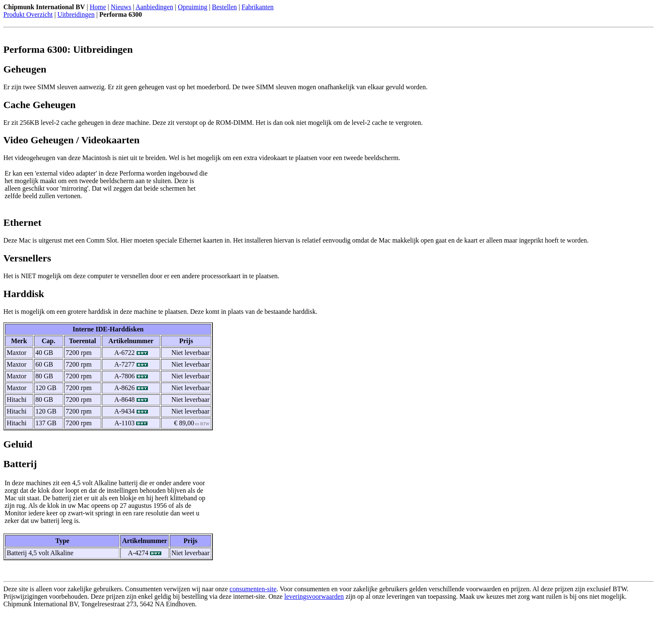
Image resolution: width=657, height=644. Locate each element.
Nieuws (121, 7)
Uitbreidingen (76, 14)
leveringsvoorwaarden (314, 596)
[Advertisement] (101, 628)
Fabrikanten (258, 7)
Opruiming (192, 7)
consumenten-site (253, 589)
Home (98, 7)
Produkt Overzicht (28, 14)
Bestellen (225, 7)
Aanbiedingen (154, 7)
